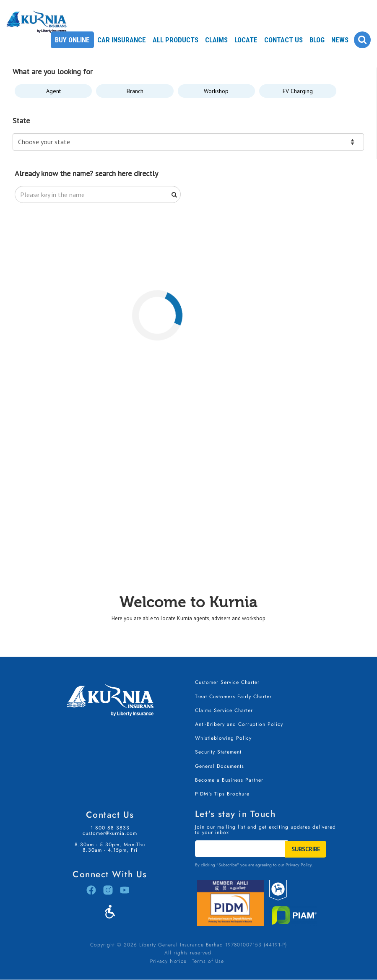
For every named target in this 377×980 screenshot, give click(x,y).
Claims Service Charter (224, 710)
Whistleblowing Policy (223, 738)
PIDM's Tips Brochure (222, 794)
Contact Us (283, 40)
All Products (175, 40)
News (340, 40)
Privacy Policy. (299, 865)
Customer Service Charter (227, 682)
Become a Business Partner (229, 780)
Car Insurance (122, 40)
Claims (216, 40)
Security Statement (218, 752)
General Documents (220, 766)
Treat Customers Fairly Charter (233, 697)
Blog (317, 40)
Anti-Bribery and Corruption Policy (239, 724)
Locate (246, 40)
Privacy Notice (168, 961)
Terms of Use (208, 961)
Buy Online (72, 40)
